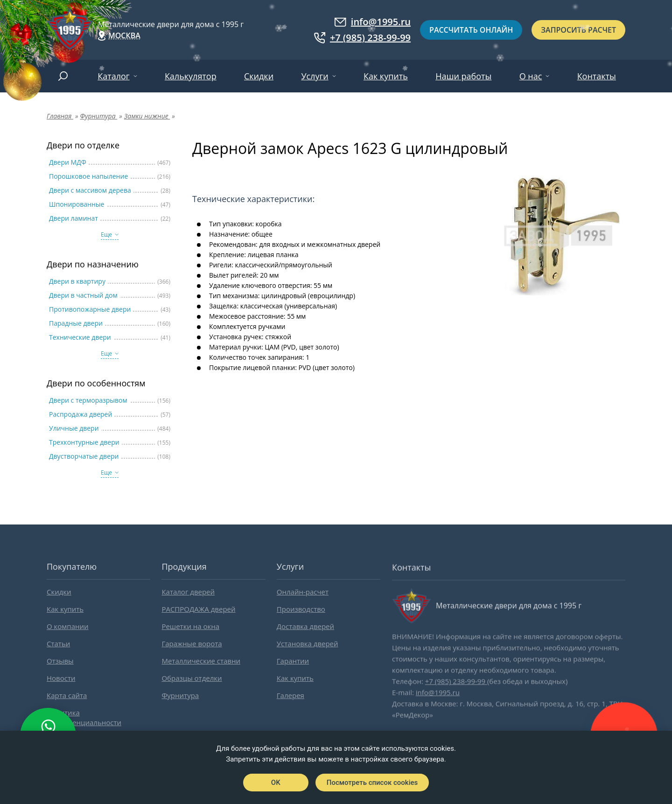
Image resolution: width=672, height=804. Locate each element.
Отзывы (60, 661)
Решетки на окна (190, 626)
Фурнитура (180, 695)
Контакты (597, 76)
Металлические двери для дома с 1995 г (171, 24)
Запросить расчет (578, 30)
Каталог (113, 76)
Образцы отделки (192, 678)
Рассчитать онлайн (471, 30)
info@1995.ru (372, 22)
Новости (61, 678)
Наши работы (463, 76)
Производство (301, 609)
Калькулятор (191, 76)
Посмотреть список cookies (372, 783)
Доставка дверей (305, 626)
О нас (531, 76)
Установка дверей (308, 643)
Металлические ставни (201, 661)
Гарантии (293, 661)
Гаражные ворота (192, 643)
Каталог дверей (188, 592)
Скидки (259, 76)
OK (276, 783)
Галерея (290, 695)
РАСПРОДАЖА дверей (198, 609)
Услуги (315, 76)
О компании (68, 626)
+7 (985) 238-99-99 (362, 38)
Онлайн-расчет (303, 592)
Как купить (386, 76)
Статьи (58, 643)
